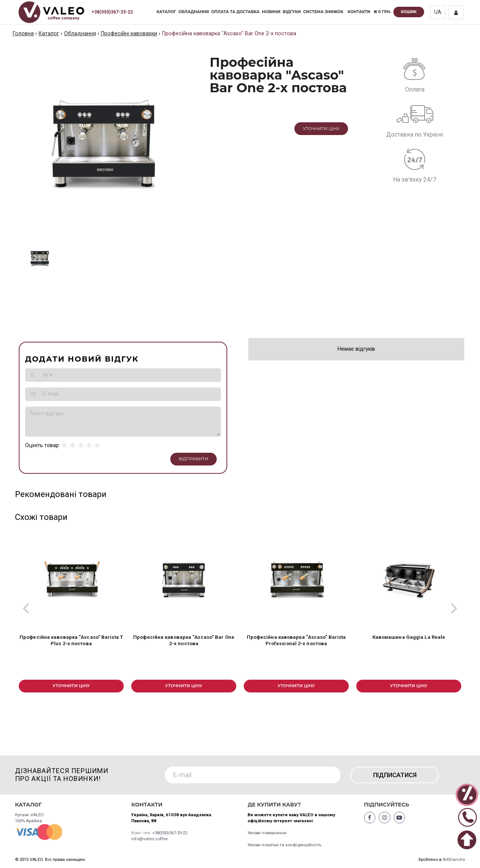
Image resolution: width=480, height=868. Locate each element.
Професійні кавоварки (129, 34)
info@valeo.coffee (149, 839)
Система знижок (323, 12)
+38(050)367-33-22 (112, 12)
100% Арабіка (28, 821)
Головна (23, 34)
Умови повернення (267, 833)
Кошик (409, 12)
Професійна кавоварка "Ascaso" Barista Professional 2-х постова (296, 640)
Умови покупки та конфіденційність (284, 845)
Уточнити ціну (321, 129)
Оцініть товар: (43, 445)
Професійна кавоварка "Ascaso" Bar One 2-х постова (184, 640)
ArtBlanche (454, 859)
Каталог (166, 12)
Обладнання (194, 12)
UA (438, 12)
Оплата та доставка (235, 12)
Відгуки (292, 12)
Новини (271, 12)
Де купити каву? (274, 805)
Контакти (359, 12)
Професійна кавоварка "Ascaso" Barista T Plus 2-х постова (71, 640)
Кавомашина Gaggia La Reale (409, 637)
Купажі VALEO (29, 815)
